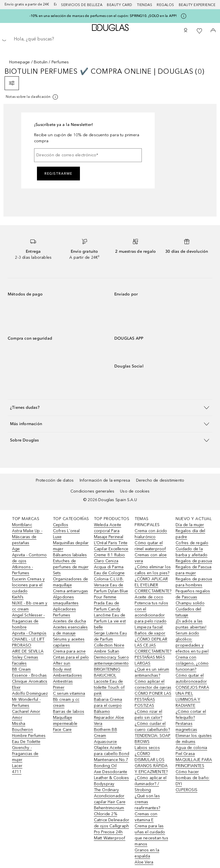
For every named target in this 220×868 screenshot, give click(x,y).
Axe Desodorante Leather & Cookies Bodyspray (111, 778)
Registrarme (58, 174)
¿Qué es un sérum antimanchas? (152, 672)
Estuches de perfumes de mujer (71, 564)
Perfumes (62, 615)
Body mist (62, 669)
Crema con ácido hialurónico (151, 534)
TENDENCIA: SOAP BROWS (153, 739)
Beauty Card (120, 5)
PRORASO (22, 645)
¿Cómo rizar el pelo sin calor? (148, 715)
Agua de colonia (191, 748)
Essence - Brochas (29, 675)
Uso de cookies (135, 491)
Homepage (20, 62)
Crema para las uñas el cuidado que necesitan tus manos (151, 835)
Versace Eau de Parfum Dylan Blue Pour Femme (111, 591)
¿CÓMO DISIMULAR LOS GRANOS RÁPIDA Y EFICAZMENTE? (151, 763)
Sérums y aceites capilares (69, 642)
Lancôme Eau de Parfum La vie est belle (110, 621)
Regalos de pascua (194, 561)
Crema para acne (69, 651)
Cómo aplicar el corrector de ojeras (153, 684)
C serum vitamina (69, 693)
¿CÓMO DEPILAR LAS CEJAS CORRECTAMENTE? (153, 645)
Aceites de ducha (69, 621)
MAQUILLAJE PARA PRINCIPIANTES (194, 763)
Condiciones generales (92, 491)
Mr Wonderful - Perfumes (26, 702)
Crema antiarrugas (70, 591)
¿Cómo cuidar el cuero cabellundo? (152, 727)
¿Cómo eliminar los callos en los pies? (153, 570)
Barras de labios (69, 712)
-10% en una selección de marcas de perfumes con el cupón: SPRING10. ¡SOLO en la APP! (103, 16)
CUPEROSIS (186, 790)
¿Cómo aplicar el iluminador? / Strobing (151, 784)
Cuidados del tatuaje (188, 612)
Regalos (165, 5)
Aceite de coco (149, 597)
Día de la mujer (190, 525)
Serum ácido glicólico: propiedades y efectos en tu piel (192, 642)
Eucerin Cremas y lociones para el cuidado (28, 585)
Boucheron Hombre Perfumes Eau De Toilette (29, 736)
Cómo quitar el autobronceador (191, 678)
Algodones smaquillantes (66, 600)
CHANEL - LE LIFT (28, 639)
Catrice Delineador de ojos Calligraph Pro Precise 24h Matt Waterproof (112, 829)
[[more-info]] (32, 97)
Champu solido (190, 603)
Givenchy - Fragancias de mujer (25, 754)
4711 (17, 772)
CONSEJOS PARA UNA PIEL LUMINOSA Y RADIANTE (192, 696)
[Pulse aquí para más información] (184, 16)
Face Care (62, 730)
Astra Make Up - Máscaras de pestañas (27, 537)
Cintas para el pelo (71, 657)
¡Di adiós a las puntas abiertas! (191, 624)
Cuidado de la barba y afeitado (191, 552)
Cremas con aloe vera (151, 558)
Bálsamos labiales (70, 555)
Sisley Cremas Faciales (25, 660)
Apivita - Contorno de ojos (30, 558)
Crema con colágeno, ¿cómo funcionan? (192, 663)
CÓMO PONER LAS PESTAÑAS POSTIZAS (153, 699)
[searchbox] (110, 39)
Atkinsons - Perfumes (22, 570)
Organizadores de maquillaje (70, 582)
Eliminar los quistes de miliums (194, 739)
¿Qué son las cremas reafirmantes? (147, 802)
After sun (62, 663)
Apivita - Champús (29, 633)
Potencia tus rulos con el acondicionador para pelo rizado (151, 612)
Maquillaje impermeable (65, 721)
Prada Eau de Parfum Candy (107, 606)
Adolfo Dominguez (30, 693)
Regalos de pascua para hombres (194, 582)
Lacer (17, 766)
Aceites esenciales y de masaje (70, 630)
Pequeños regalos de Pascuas (193, 594)
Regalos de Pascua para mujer (194, 570)
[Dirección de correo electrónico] (88, 155)
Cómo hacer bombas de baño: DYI (192, 778)
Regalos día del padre (190, 534)
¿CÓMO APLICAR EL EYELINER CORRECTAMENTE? (153, 585)
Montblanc (22, 525)
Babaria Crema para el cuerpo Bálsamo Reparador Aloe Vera (109, 712)
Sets (57, 573)
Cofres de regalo (192, 543)
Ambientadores (68, 675)
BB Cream (21, 669)
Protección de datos (55, 480)
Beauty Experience (197, 5)
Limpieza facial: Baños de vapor (150, 630)
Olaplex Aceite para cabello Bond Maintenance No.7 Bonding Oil (112, 757)
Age (16, 549)
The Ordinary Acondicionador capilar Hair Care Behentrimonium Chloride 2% (110, 802)
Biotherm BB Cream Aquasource (106, 736)
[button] (110, 407)
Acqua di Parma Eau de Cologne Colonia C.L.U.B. (109, 573)
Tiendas (145, 5)
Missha (19, 724)
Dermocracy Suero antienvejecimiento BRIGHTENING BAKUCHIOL (111, 666)
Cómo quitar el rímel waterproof (150, 546)
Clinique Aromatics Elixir (30, 684)
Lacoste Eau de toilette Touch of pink (109, 687)
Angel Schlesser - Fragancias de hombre (28, 621)
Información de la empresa (105, 480)
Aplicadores (64, 609)
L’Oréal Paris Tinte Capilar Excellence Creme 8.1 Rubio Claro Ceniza (111, 552)
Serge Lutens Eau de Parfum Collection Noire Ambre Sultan (110, 642)
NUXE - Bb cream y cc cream (30, 606)
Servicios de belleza (82, 5)
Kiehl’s (18, 597)
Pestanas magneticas (186, 727)
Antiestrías (63, 681)
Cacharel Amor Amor (26, 715)
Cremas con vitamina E (146, 817)
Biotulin (41, 62)
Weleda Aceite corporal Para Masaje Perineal (109, 531)
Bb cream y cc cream (66, 702)
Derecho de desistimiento (160, 480)
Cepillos (61, 525)
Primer (59, 687)
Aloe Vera (144, 862)
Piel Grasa (185, 754)
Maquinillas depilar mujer (71, 546)
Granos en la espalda (147, 853)
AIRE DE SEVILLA (28, 651)
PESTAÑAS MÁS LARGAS (150, 660)
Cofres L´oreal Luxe (66, 534)
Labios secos (147, 748)
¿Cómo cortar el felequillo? (191, 715)
